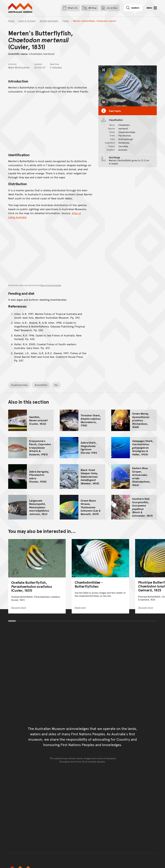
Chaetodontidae (19, 385)
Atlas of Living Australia (51, 285)
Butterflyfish (41, 385)
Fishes (66, 21)
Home (11, 21)
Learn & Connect (27, 21)
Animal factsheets (49, 21)
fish (56, 385)
